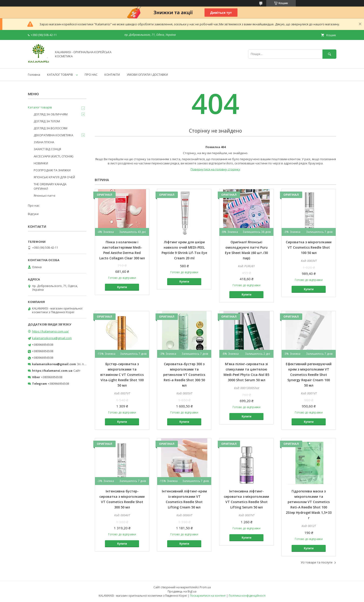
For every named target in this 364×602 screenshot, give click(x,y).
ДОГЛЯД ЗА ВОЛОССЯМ (50, 128)
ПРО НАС (91, 75)
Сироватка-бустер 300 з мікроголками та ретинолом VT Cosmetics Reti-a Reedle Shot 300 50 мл (184, 375)
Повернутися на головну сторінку (215, 169)
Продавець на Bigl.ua (182, 591)
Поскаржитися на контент (208, 596)
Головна (34, 75)
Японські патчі (44, 195)
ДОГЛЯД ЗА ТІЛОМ (47, 121)
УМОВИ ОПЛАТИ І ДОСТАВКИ (147, 75)
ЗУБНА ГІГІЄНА (44, 142)
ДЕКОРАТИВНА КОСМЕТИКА (53, 135)
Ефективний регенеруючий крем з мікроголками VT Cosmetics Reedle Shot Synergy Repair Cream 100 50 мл (309, 375)
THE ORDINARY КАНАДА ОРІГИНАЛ (50, 186)
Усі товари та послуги (317, 562)
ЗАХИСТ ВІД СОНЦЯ (47, 149)
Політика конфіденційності (247, 596)
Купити (122, 287)
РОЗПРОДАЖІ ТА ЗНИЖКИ (52, 170)
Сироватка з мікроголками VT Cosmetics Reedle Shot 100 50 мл (309, 247)
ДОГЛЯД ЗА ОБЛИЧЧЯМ (51, 114)
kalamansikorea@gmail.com (52, 338)
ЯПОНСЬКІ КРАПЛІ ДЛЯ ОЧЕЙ (54, 177)
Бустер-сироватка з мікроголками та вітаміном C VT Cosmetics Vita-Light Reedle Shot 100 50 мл (122, 375)
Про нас (34, 205)
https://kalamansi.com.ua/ (50, 331)
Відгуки (33, 214)
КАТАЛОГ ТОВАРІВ (60, 75)
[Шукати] (329, 54)
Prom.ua (205, 587)
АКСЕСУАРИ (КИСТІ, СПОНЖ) (53, 156)
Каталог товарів (40, 107)
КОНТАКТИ (112, 75)
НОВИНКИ (41, 163)
